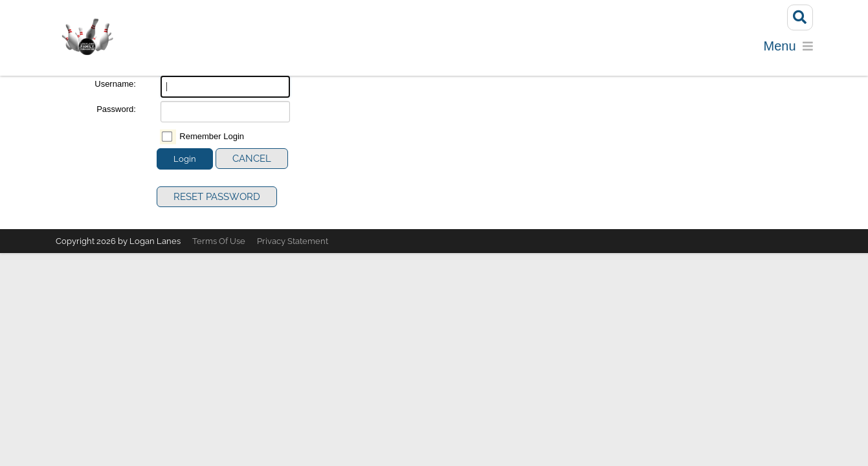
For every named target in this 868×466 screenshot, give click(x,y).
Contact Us (777, 52)
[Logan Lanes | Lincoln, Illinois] (87, 38)
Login (185, 162)
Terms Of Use (219, 244)
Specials (706, 52)
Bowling (316, 52)
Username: (115, 87)
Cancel (252, 162)
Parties (483, 52)
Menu (535, 52)
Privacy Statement (293, 244)
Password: (116, 112)
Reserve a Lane (405, 52)
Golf (580, 52)
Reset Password (217, 200)
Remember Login (212, 139)
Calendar (638, 52)
